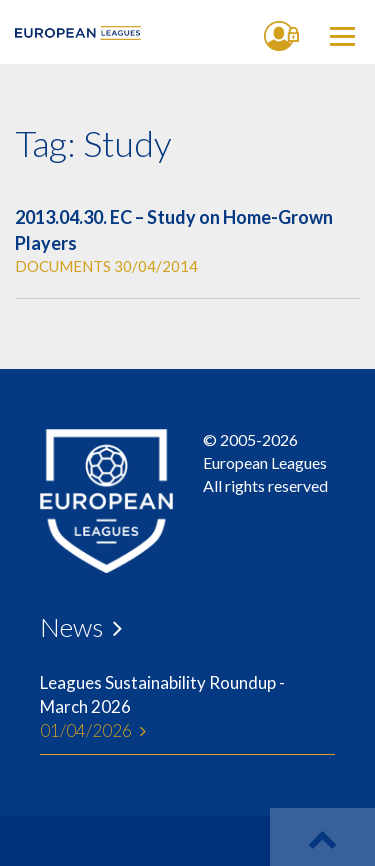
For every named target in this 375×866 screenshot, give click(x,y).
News (71, 627)
